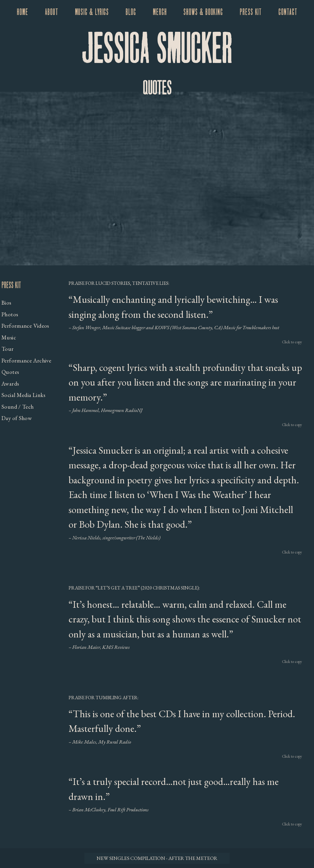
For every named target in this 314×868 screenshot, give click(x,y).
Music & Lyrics (92, 12)
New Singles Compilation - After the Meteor (157, 858)
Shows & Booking (203, 12)
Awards (10, 384)
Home (22, 12)
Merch (160, 12)
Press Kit (251, 12)
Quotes (10, 372)
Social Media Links (24, 395)
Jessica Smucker (157, 51)
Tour (8, 349)
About (52, 12)
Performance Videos (25, 326)
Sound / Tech (18, 407)
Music (9, 337)
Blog (131, 12)
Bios (6, 303)
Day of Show (17, 418)
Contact (288, 12)
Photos (10, 314)
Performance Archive (26, 361)
